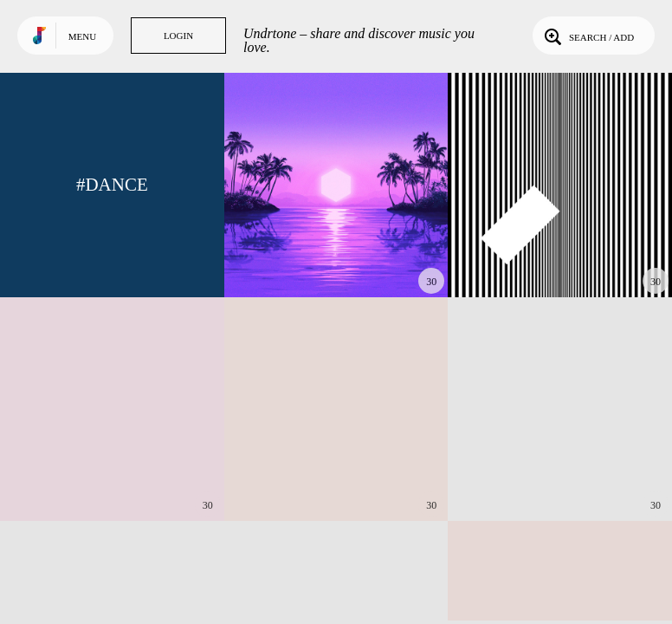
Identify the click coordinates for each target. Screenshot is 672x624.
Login (178, 36)
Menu (82, 36)
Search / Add (588, 36)
